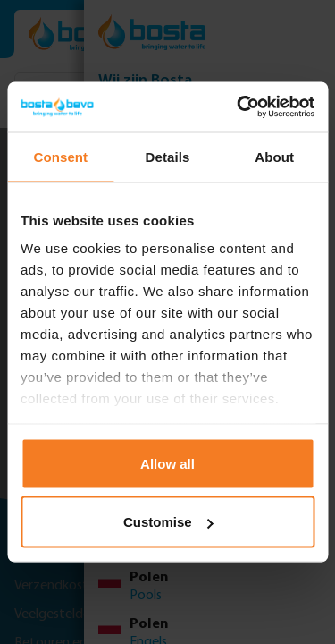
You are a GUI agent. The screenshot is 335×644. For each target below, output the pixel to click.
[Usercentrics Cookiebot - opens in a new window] (239, 107)
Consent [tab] (60, 156)
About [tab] (274, 156)
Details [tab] (168, 156)
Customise (168, 522)
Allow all (167, 463)
